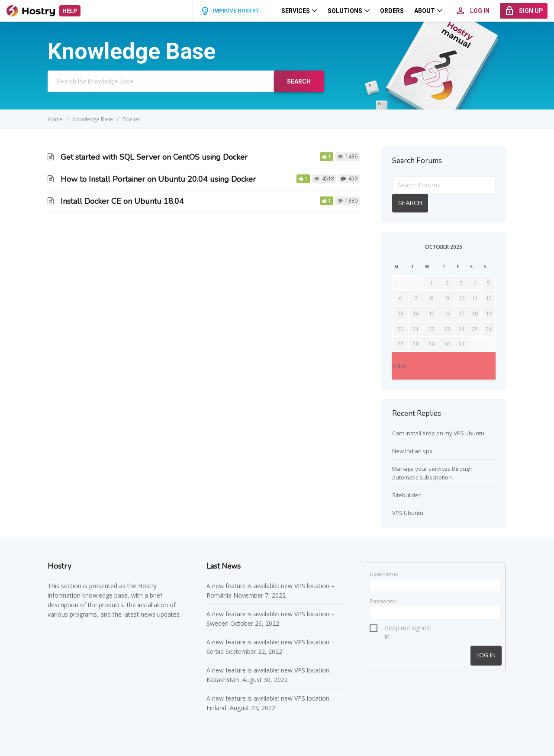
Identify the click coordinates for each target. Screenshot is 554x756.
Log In (486, 655)
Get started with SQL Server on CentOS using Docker (154, 157)
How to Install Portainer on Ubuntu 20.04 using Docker (158, 179)
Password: (383, 601)
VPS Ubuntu (408, 513)
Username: (384, 574)
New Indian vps (412, 451)
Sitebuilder (406, 495)
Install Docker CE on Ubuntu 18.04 (122, 201)
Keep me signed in (407, 629)
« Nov (399, 366)
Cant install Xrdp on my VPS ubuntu (438, 433)
